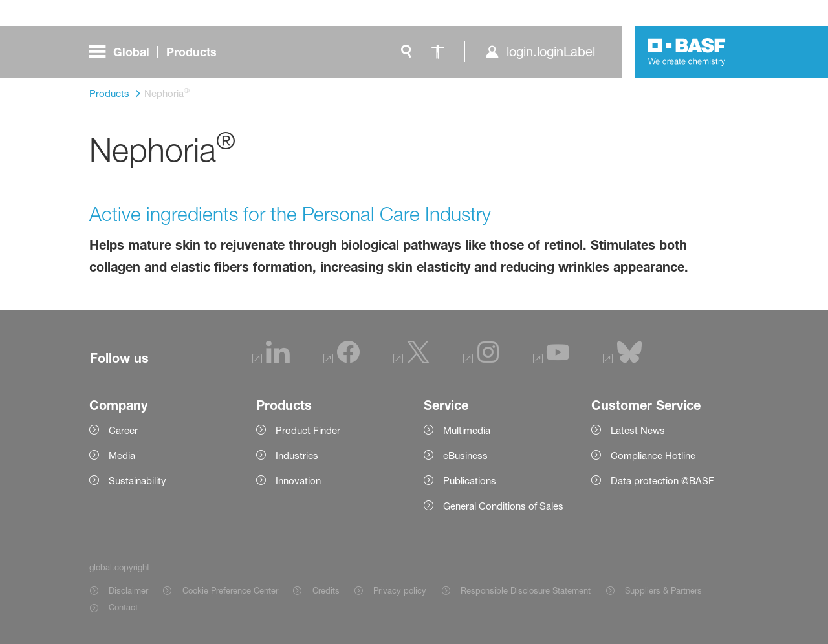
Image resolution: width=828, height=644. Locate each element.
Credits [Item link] (326, 590)
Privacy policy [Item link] (400, 590)
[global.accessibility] (437, 52)
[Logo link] (687, 52)
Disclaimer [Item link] (128, 590)
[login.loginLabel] (540, 52)
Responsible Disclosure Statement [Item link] (526, 590)
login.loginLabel (551, 52)
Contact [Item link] (123, 607)
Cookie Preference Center (230, 590)
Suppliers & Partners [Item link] (663, 590)
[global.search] (406, 52)
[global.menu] (158, 52)
